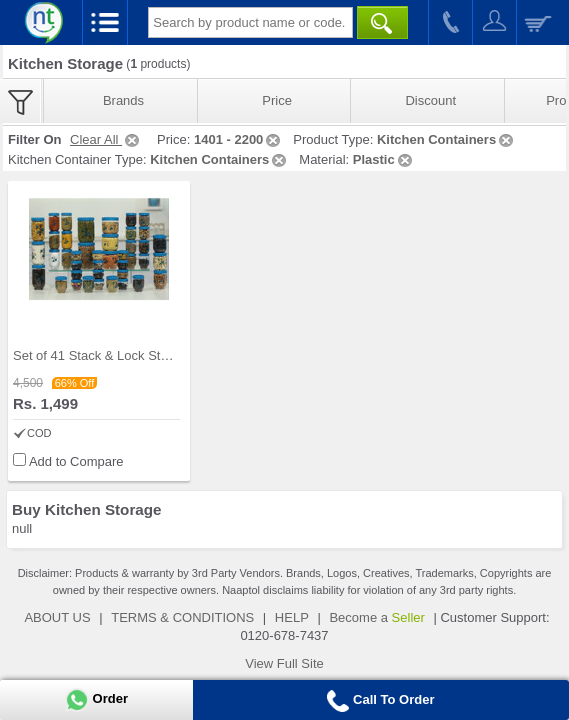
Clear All (106, 139)
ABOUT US (57, 617)
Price (277, 100)
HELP (292, 617)
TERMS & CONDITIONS (182, 617)
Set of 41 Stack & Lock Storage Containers (136, 355)
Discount (430, 100)
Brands (123, 100)
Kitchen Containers (446, 139)
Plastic (384, 159)
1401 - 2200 (238, 139)
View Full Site (284, 663)
